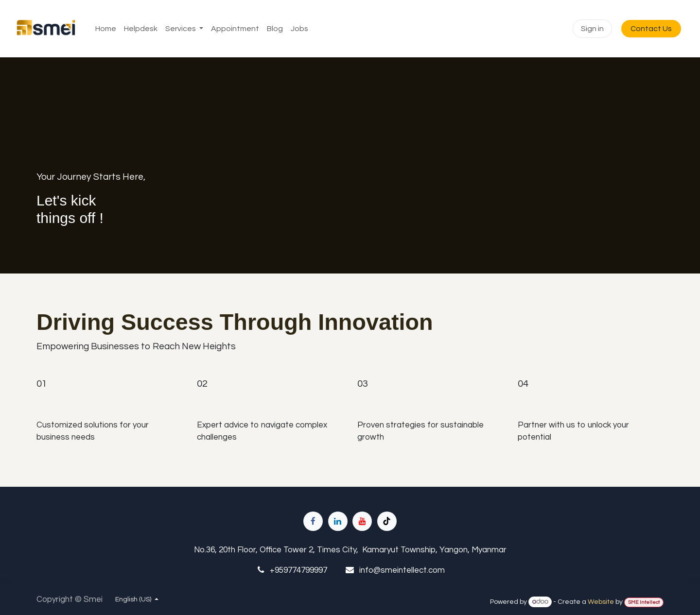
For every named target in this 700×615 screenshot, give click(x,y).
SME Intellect (644, 602)
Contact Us (651, 29)
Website (601, 602)
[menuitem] (106, 29)
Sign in (592, 29)
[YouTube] (362, 521)
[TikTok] (387, 521)
